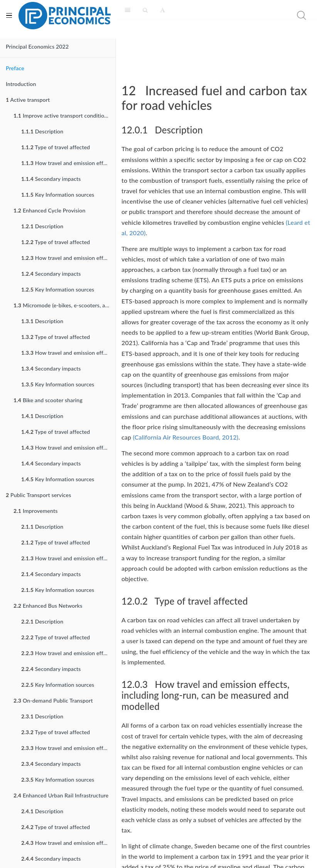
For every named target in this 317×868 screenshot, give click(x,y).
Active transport (28, 100)
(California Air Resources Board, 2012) (186, 437)
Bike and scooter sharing (48, 400)
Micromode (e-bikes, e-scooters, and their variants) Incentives (64, 305)
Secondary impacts (51, 179)
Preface (15, 68)
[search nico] (272, 16)
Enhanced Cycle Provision (50, 210)
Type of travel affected (56, 147)
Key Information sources (58, 195)
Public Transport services (38, 495)
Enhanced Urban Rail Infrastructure (61, 795)
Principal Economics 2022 (37, 46)
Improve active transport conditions (62, 115)
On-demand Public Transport (53, 700)
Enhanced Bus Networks (48, 606)
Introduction (21, 84)
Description (42, 131)
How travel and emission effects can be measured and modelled (68, 163)
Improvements (36, 511)
